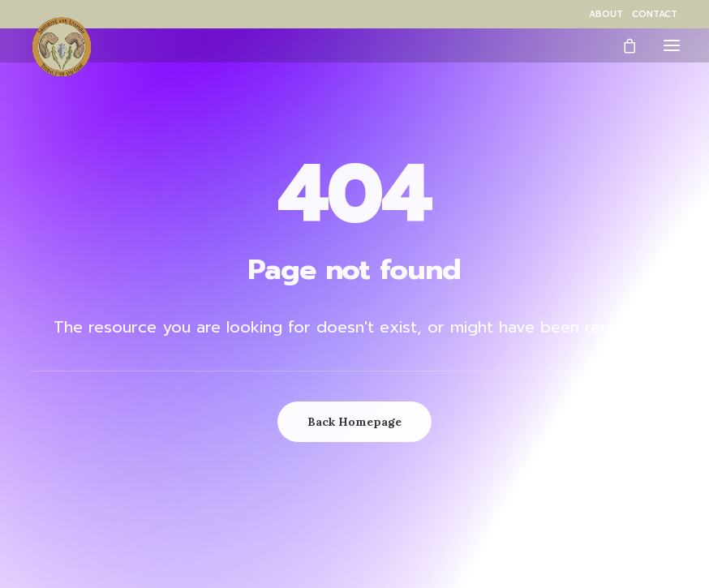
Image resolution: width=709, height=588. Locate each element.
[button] (672, 45)
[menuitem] (606, 14)
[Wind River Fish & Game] (62, 47)
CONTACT (655, 14)
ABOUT (606, 14)
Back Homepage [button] (354, 422)
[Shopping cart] (622, 45)
